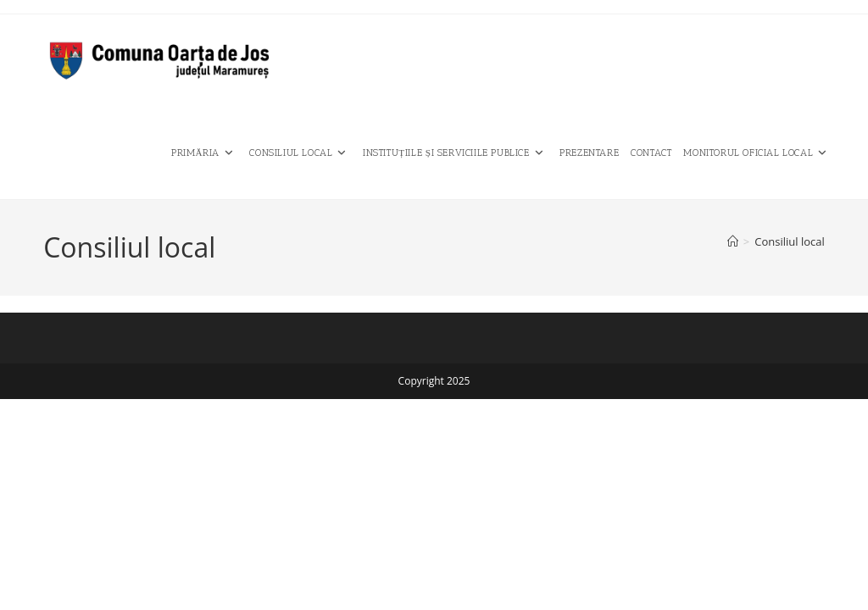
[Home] (733, 241)
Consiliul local (790, 241)
